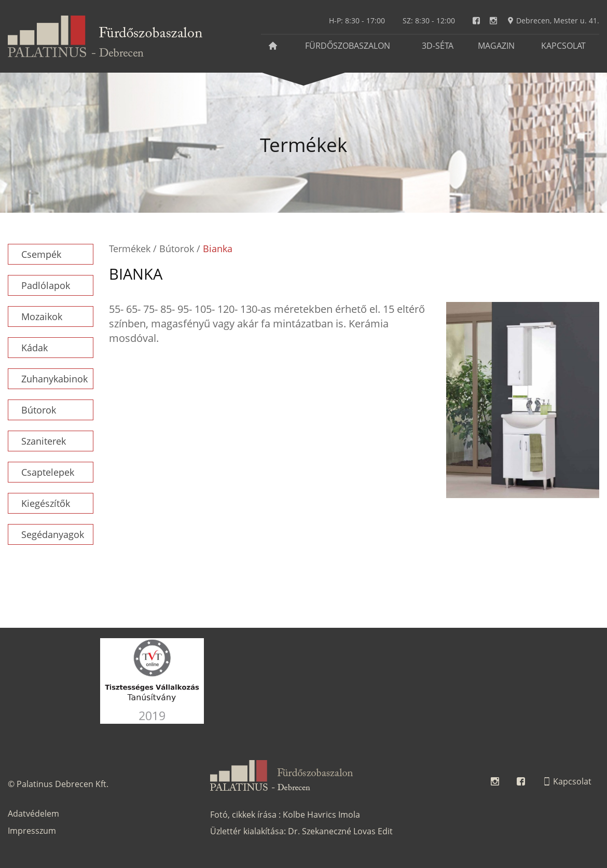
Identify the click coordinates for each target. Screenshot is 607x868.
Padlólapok (46, 285)
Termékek (130, 249)
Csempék (41, 254)
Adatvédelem (33, 814)
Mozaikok (42, 316)
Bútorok (39, 410)
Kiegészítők (46, 503)
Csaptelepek (48, 472)
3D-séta (438, 46)
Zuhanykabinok (54, 379)
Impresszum (32, 831)
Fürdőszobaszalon (348, 46)
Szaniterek (44, 441)
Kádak (35, 348)
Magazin (496, 46)
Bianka (218, 249)
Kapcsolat (563, 46)
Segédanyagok (53, 534)
